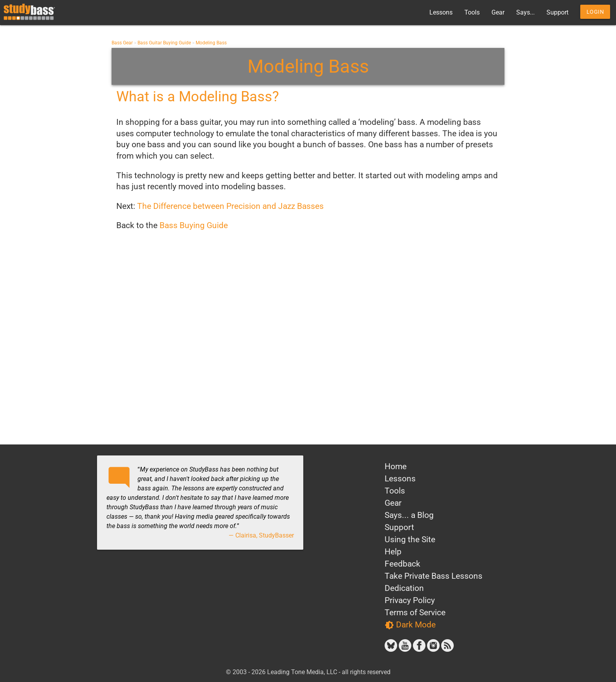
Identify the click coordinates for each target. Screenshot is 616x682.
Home (396, 466)
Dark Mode (410, 625)
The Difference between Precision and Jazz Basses (230, 206)
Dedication (404, 588)
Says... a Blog (409, 515)
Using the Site (410, 539)
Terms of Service (415, 613)
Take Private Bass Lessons (434, 576)
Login (595, 12)
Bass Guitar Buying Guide (164, 43)
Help (393, 552)
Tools (472, 12)
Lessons (441, 12)
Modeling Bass (211, 43)
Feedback (402, 564)
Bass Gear (122, 43)
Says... (525, 12)
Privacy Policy (410, 600)
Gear (498, 12)
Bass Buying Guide (194, 225)
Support (557, 12)
